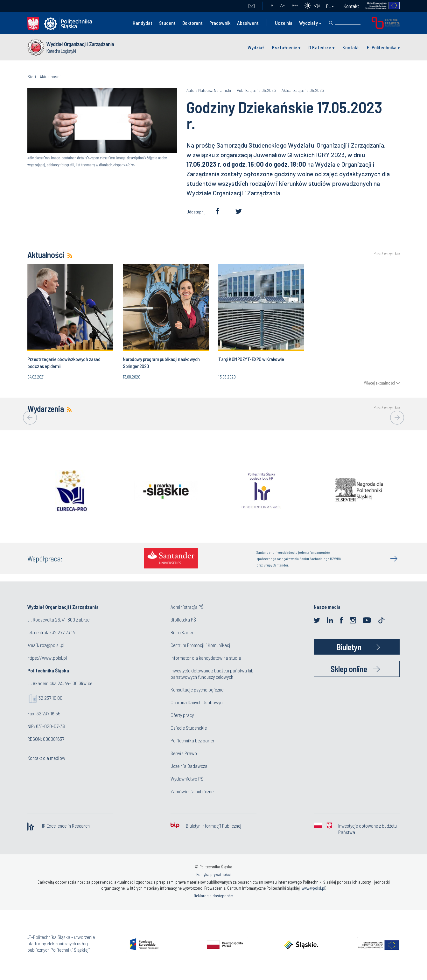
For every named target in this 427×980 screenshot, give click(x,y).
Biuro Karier (182, 632)
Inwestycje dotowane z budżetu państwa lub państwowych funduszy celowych (212, 674)
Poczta (252, 6)
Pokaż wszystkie (387, 254)
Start (32, 76)
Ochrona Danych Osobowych (198, 702)
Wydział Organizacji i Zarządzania (80, 44)
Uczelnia (284, 23)
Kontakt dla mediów (46, 758)
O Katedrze (320, 47)
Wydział (256, 47)
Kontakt (351, 6)
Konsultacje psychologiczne (197, 689)
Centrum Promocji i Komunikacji (201, 645)
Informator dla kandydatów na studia (206, 658)
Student (167, 23)
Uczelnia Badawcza (189, 766)
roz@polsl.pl (52, 645)
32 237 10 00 (50, 698)
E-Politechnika (382, 47)
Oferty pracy (182, 715)
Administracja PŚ (187, 607)
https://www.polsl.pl (47, 658)
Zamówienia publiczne (192, 791)
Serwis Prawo (184, 753)
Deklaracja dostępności (214, 896)
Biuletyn (349, 647)
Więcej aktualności (379, 383)
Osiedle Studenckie (189, 728)
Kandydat (143, 23)
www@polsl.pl (313, 888)
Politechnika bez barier (192, 740)
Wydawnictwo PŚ (187, 778)
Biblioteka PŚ (183, 619)
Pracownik (220, 23)
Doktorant (192, 23)
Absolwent (248, 23)
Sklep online (349, 669)
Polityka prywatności (213, 874)
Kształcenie (285, 47)
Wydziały (308, 23)
